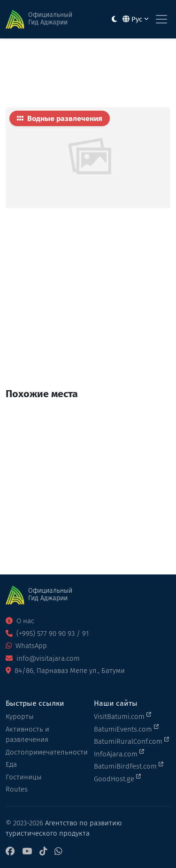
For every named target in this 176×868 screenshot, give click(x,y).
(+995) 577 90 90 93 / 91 (47, 634)
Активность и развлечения (27, 735)
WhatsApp (26, 646)
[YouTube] (27, 852)
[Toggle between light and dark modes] (114, 19)
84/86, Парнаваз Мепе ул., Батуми (65, 671)
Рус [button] (136, 19)
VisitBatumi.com (122, 716)
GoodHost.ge (117, 778)
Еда (11, 764)
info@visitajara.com (43, 658)
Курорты (20, 717)
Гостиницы (24, 777)
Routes (17, 789)
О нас (20, 621)
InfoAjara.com (119, 754)
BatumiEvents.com (126, 729)
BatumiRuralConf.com (131, 741)
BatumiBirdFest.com (129, 766)
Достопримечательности (44, 752)
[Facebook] (10, 852)
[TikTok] (43, 852)
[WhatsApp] (58, 852)
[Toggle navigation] (161, 19)
